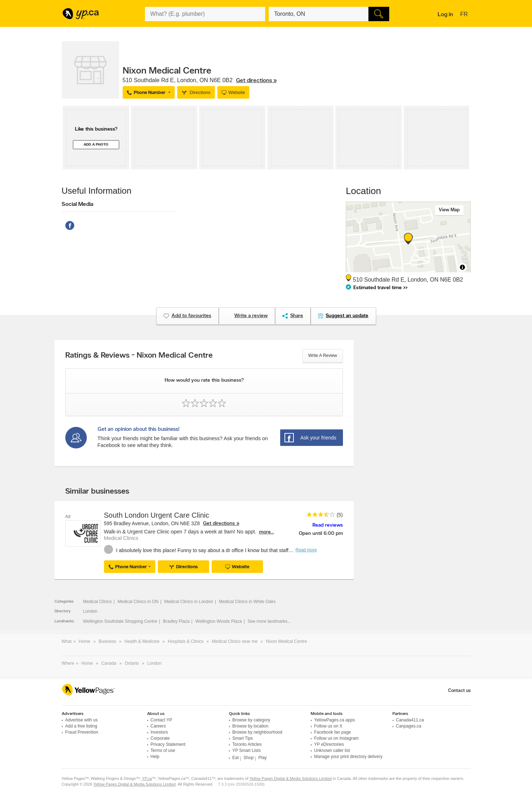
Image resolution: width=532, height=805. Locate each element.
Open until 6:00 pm (321, 534)
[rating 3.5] (319, 516)
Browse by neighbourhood (257, 732)
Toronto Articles (247, 744)
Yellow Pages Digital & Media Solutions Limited (291, 778)
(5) (340, 515)
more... (267, 532)
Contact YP (161, 720)
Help (155, 757)
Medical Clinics (98, 602)
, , (200, 80)
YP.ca (147, 778)
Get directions (219, 524)
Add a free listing (81, 726)
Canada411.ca (410, 720)
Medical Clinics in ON (138, 602)
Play (262, 758)
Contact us (459, 691)
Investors (159, 732)
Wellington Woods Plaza (219, 621)
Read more (306, 550)
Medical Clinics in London (189, 602)
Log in (445, 15)
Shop (249, 758)
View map (449, 210)
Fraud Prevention (82, 732)
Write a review (323, 356)
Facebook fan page (333, 732)
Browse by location (251, 726)
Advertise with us (82, 720)
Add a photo (96, 145)
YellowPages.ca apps (335, 720)
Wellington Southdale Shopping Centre (120, 621)
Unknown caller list (332, 750)
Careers (158, 726)
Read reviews (328, 525)
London (90, 611)
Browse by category (251, 720)
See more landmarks (267, 621)
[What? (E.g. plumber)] (205, 14)
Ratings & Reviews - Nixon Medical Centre (139, 356)
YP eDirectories (329, 744)
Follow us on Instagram (336, 738)
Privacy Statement (168, 744)
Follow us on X (328, 726)
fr (465, 15)
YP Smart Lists (247, 750)
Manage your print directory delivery (349, 757)
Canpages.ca (409, 726)
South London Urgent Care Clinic (157, 515)
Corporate (160, 738)
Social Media (77, 204)
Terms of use (163, 750)
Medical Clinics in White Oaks (247, 602)
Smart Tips (243, 738)
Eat (236, 758)
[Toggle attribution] (462, 267)
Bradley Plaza (176, 621)
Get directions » (256, 81)
